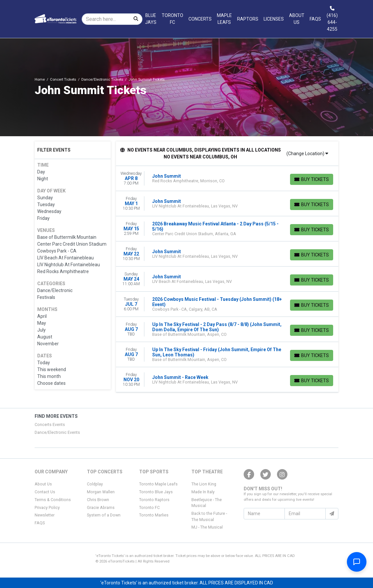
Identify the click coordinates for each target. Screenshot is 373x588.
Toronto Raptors (154, 500)
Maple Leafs (224, 19)
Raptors (248, 19)
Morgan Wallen (101, 492)
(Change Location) (307, 154)
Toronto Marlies (154, 515)
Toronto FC (172, 19)
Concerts (200, 19)
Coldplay (95, 484)
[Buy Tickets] (312, 179)
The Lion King (204, 484)
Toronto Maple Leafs (158, 484)
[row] (227, 179)
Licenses (274, 19)
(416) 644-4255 (332, 19)
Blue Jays (151, 19)
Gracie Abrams (101, 508)
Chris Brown (98, 500)
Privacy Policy (47, 508)
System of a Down (104, 515)
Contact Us (45, 492)
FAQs (315, 19)
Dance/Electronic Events (57, 433)
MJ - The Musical (207, 527)
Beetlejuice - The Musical (207, 503)
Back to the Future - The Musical (209, 516)
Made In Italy (203, 492)
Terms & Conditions (53, 500)
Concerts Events (50, 425)
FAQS (40, 523)
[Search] (106, 19)
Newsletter (45, 515)
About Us (297, 19)
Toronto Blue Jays (156, 492)
